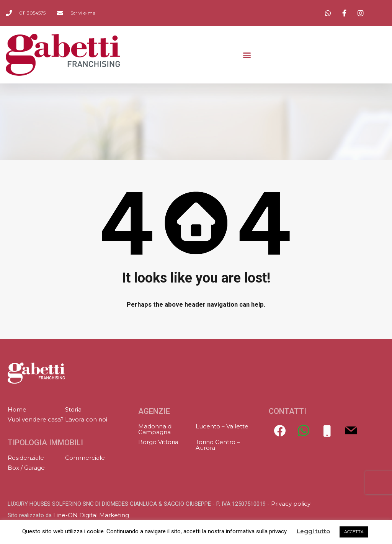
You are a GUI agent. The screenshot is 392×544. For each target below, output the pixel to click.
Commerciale (85, 458)
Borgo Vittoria (158, 442)
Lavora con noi (86, 419)
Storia (73, 409)
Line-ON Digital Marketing (91, 515)
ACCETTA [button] (354, 532)
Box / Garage (26, 468)
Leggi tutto (313, 531)
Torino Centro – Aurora (218, 445)
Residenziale (26, 458)
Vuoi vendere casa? (36, 419)
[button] (247, 55)
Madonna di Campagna (155, 429)
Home (17, 409)
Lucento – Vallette (222, 426)
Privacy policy (291, 504)
